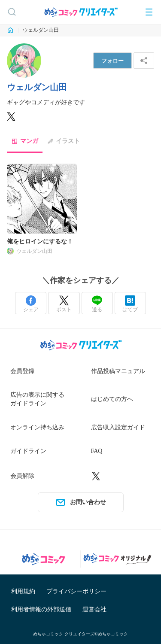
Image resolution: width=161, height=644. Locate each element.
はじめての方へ (112, 399)
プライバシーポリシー (76, 591)
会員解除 (22, 476)
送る (97, 304)
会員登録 (22, 371)
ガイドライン (28, 451)
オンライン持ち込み (37, 427)
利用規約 (23, 591)
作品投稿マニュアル (118, 371)
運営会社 (94, 609)
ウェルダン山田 (34, 251)
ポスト (64, 304)
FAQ (97, 451)
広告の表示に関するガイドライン (37, 399)
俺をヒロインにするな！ (40, 241)
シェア (31, 304)
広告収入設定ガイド (118, 427)
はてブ (130, 304)
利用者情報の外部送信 (41, 609)
